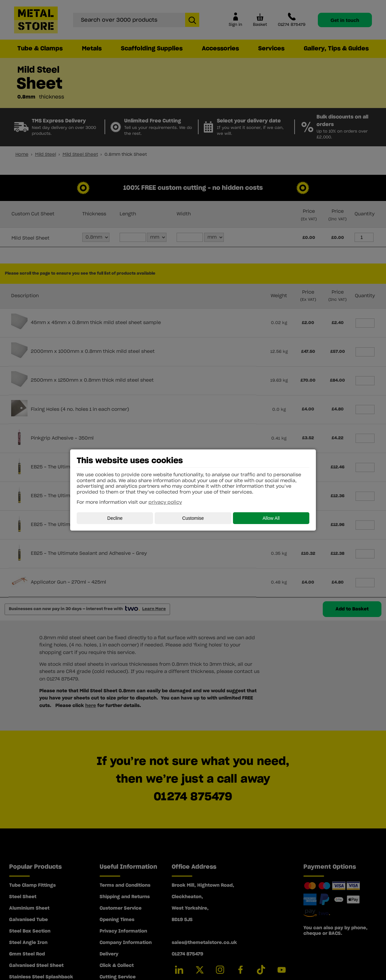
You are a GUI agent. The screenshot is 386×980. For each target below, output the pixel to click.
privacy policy (165, 502)
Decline (115, 518)
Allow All (271, 518)
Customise (193, 518)
